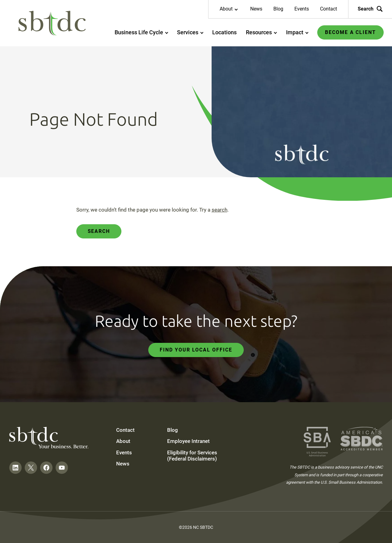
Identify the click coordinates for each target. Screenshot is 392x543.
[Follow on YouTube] (62, 468)
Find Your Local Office (196, 350)
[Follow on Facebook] (46, 468)
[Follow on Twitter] (31, 468)
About (123, 441)
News (256, 9)
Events (302, 9)
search (219, 210)
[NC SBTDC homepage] (52, 23)
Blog (278, 9)
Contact (329, 9)
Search (99, 231)
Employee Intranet (188, 441)
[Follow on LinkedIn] (15, 468)
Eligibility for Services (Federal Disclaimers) (192, 456)
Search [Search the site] (370, 9)
